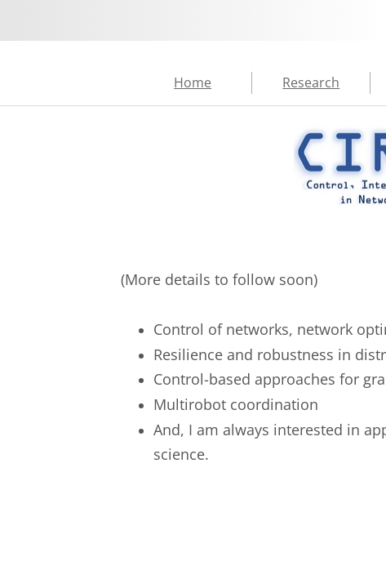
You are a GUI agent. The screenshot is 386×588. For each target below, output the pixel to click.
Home (193, 82)
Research (311, 82)
